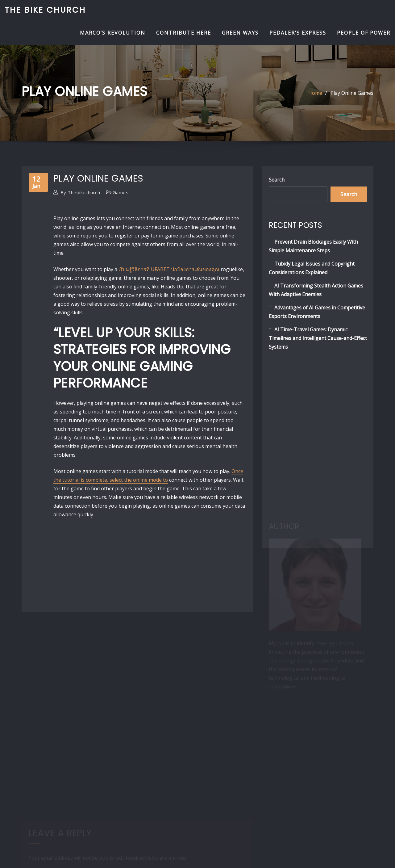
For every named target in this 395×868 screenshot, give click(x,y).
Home (315, 93)
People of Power (364, 33)
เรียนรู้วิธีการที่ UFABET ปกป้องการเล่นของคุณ (169, 269)
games (121, 192)
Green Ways (240, 33)
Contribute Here (184, 33)
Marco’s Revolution (113, 33)
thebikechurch (80, 192)
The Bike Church (45, 10)
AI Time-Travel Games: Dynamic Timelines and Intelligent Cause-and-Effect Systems (318, 338)
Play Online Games (352, 93)
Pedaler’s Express (298, 33)
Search (277, 180)
